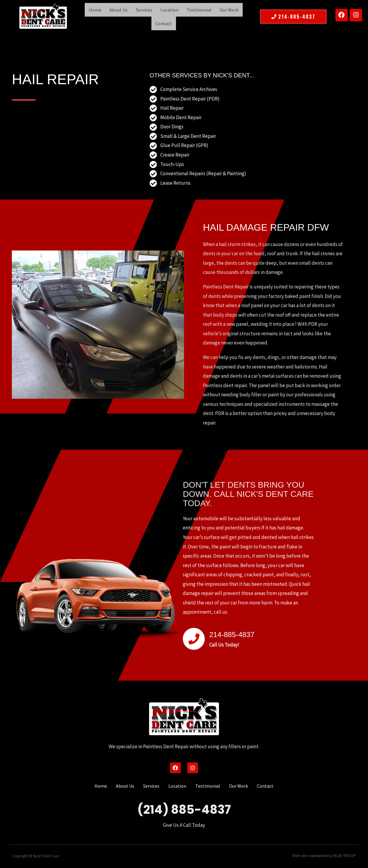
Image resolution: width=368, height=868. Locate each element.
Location (157, 16)
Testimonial (184, 16)
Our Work (212, 16)
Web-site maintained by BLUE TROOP (326, 854)
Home (89, 16)
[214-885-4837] (194, 637)
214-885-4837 (239, 632)
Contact (236, 16)
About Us (111, 16)
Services (134, 16)
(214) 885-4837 (184, 808)
